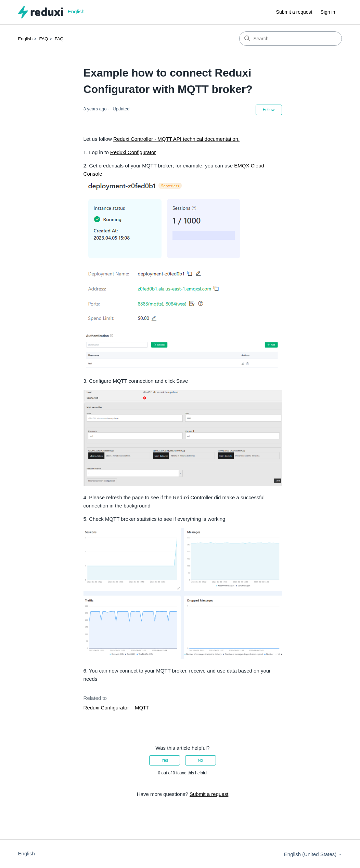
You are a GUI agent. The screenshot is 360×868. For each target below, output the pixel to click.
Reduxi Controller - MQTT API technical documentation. (176, 139)
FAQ (43, 39)
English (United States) (313, 854)
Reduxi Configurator (133, 152)
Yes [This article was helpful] (165, 760)
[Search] (291, 39)
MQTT (142, 708)
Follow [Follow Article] (269, 110)
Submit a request (294, 12)
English (25, 39)
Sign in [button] (328, 12)
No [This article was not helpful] (200, 760)
